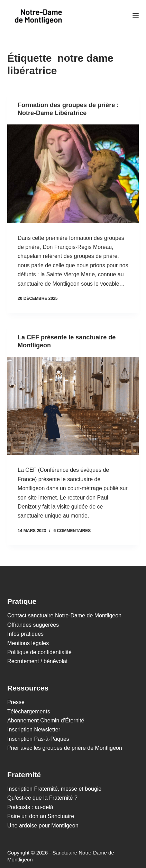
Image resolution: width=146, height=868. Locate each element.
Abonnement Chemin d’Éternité (46, 721)
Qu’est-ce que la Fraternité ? (42, 798)
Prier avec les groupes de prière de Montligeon (65, 748)
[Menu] (136, 16)
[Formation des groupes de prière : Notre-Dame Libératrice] (73, 174)
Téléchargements (29, 711)
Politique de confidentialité (39, 652)
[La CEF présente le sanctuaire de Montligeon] (73, 406)
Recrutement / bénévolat (37, 661)
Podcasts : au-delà (30, 807)
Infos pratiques (25, 634)
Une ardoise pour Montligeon (43, 826)
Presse (16, 702)
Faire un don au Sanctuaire (41, 816)
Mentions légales (28, 643)
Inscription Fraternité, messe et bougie (54, 789)
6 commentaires (72, 531)
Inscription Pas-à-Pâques (38, 739)
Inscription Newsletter (34, 730)
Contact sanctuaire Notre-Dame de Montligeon (64, 615)
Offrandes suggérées (33, 625)
